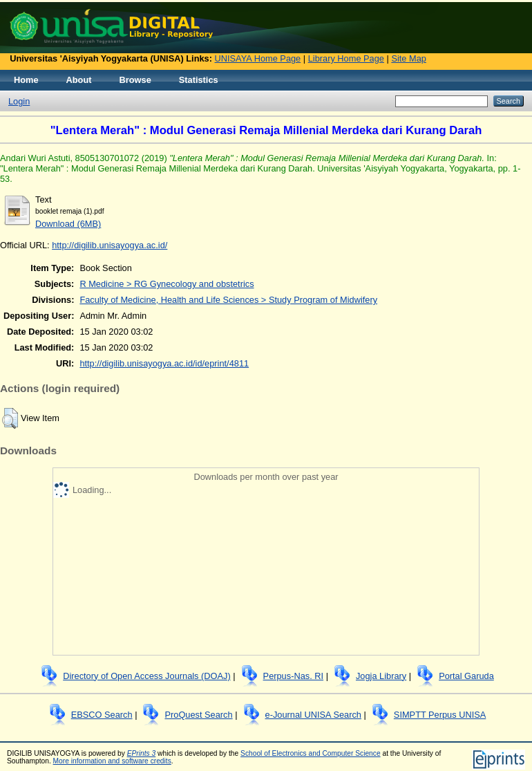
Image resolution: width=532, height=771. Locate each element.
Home (26, 80)
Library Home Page (346, 58)
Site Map (409, 58)
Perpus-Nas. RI (293, 676)
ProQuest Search (198, 715)
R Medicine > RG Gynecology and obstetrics (167, 284)
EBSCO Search (102, 715)
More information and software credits (112, 761)
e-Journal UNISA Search (313, 715)
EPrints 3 (142, 753)
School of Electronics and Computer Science (311, 753)
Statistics (199, 80)
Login (19, 101)
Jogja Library (381, 676)
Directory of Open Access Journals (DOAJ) (147, 676)
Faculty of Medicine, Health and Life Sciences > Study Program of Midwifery (228, 300)
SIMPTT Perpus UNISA (440, 715)
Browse (135, 80)
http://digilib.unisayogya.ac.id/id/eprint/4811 (164, 363)
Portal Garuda (466, 676)
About (79, 80)
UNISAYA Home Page (258, 58)
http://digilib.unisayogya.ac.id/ (110, 245)
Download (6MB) (68, 224)
